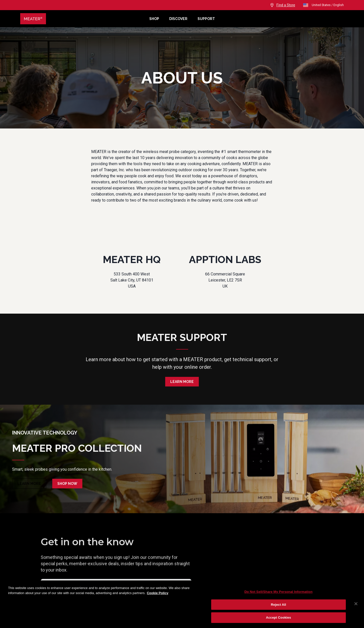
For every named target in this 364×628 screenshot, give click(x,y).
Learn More (182, 382)
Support (206, 19)
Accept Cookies (278, 618)
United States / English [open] (323, 5)
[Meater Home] (82, 19)
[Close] (356, 604)
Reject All (278, 605)
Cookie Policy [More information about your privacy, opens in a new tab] (157, 593)
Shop (154, 19)
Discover (178, 19)
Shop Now (67, 484)
